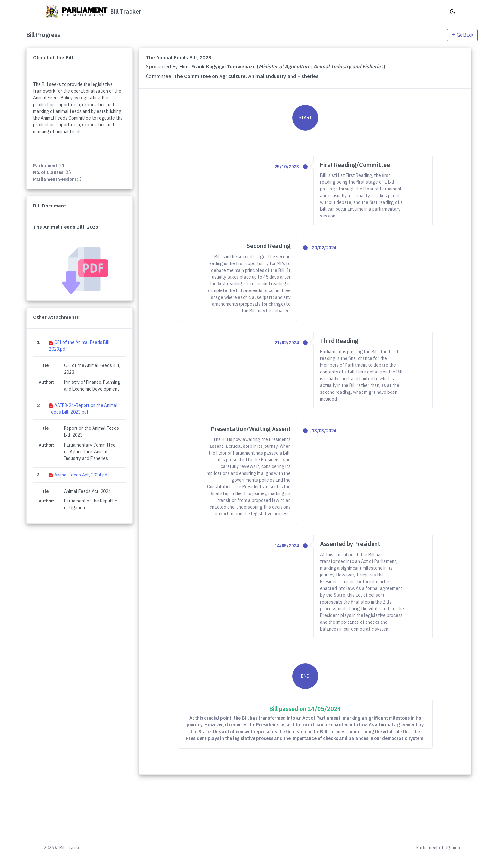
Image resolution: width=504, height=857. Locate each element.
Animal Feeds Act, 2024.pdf (82, 475)
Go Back (462, 35)
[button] (462, 35)
